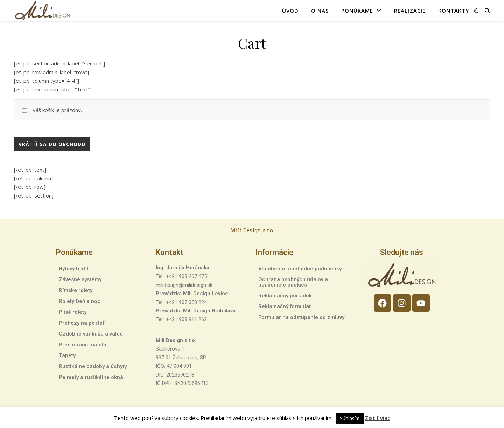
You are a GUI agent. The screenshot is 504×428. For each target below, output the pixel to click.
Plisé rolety (73, 312)
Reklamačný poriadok (285, 296)
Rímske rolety (76, 290)
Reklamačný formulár (285, 306)
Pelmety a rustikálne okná (91, 377)
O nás (320, 11)
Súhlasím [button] (350, 418)
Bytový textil (73, 269)
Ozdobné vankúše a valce (91, 334)
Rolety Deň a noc (80, 301)
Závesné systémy (80, 279)
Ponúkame (357, 11)
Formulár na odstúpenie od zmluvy (301, 317)
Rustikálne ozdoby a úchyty (93, 366)
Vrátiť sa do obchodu (52, 144)
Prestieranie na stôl (83, 345)
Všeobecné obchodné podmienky (300, 269)
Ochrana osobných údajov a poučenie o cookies (293, 282)
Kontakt (170, 252)
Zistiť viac (378, 418)
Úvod (290, 11)
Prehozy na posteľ (82, 323)
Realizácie (410, 11)
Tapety (67, 355)
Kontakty (454, 11)
